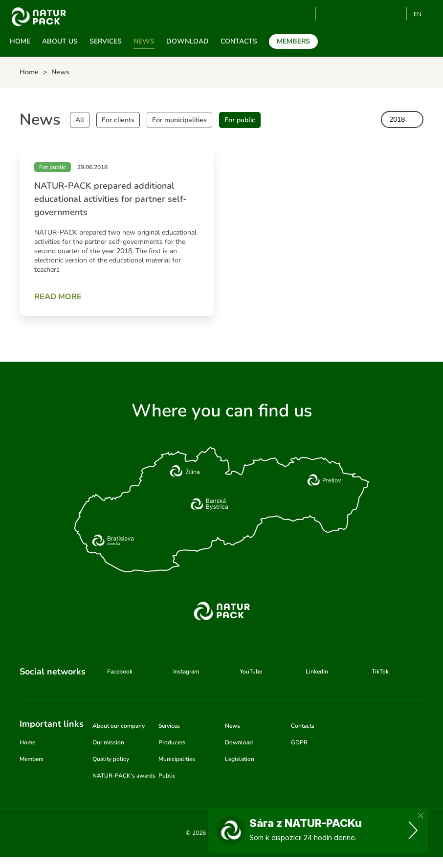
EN (418, 14)
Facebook (346, 14)
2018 (397, 119)
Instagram (363, 14)
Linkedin (379, 14)
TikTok (395, 14)
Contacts (239, 41)
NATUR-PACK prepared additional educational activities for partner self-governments (111, 199)
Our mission (108, 742)
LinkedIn (317, 672)
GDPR (299, 742)
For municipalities (179, 120)
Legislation (240, 759)
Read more (58, 297)
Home (20, 41)
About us (60, 41)
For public (240, 120)
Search (304, 14)
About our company (119, 726)
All (80, 120)
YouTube (329, 14)
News (144, 41)
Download (188, 41)
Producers (172, 742)
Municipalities (177, 759)
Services (106, 41)
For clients (118, 120)
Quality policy (111, 759)
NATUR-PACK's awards (124, 776)
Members (293, 41)
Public (167, 776)
